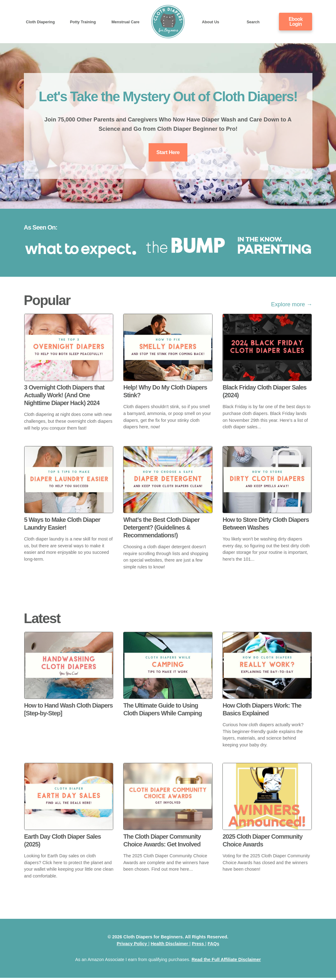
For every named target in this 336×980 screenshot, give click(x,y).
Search (253, 22)
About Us (211, 22)
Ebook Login (296, 21)
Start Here (168, 153)
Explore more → (292, 306)
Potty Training (83, 22)
